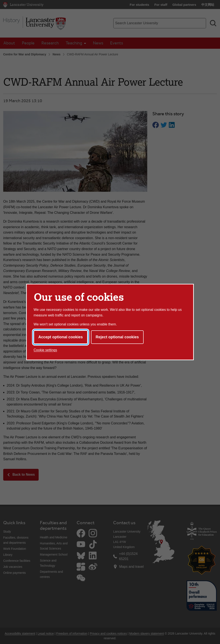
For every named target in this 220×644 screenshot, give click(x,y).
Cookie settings (45, 350)
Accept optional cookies (61, 337)
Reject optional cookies (117, 337)
